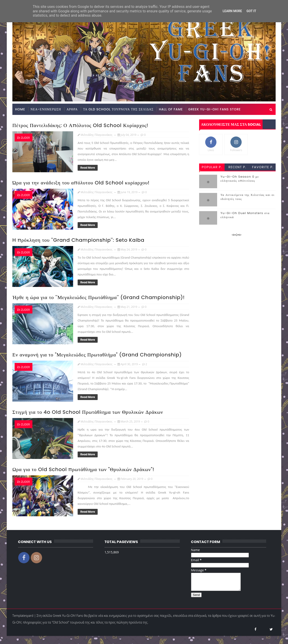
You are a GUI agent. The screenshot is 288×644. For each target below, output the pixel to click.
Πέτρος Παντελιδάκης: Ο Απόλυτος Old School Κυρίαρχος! (80, 125)
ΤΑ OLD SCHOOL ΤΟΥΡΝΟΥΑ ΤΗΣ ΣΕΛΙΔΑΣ (118, 109)
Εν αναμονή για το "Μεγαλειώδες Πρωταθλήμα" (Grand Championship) (97, 355)
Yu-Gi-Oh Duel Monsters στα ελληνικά (245, 215)
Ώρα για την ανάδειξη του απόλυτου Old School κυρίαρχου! (81, 183)
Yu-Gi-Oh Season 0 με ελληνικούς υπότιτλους (240, 179)
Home (20, 109)
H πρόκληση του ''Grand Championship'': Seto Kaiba (78, 240)
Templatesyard (23, 619)
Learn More (232, 11)
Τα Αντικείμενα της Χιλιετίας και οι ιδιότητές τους (247, 197)
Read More (88, 168)
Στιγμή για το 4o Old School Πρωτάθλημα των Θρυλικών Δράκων (88, 412)
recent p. (237, 167)
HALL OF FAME (171, 109)
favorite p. (263, 167)
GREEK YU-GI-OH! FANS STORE (214, 109)
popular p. (212, 167)
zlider (25, 138)
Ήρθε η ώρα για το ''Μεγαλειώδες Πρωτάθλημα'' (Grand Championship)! (99, 297)
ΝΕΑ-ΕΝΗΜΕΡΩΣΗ (46, 109)
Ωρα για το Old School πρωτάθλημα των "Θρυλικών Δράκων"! (83, 469)
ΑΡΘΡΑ (72, 109)
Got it (251, 11)
